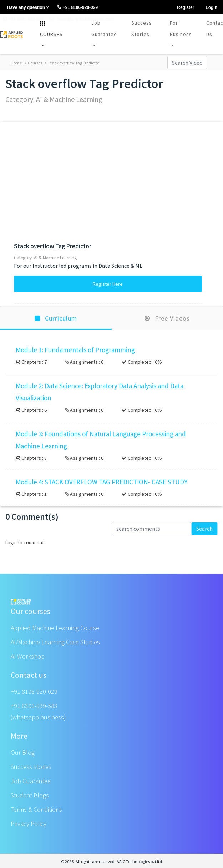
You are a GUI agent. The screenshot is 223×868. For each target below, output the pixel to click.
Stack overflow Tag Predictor (72, 63)
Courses (33, 63)
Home (16, 63)
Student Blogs (30, 795)
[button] (111, 356)
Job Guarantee (104, 28)
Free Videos (167, 318)
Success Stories (142, 28)
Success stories (31, 767)
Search (204, 529)
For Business (181, 28)
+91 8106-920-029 (34, 692)
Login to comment (25, 542)
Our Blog (23, 752)
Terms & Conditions (36, 809)
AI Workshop (28, 656)
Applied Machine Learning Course (55, 628)
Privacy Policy (29, 824)
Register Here (108, 284)
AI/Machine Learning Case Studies (55, 642)
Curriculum (56, 318)
